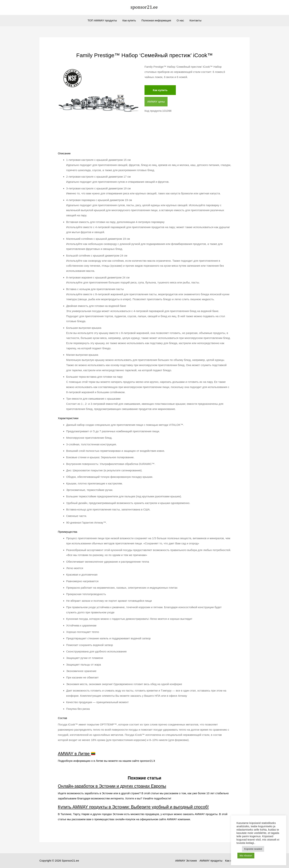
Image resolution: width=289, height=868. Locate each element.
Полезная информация (156, 20)
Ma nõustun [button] (246, 856)
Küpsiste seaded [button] (253, 849)
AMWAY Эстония (186, 861)
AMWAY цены (156, 102)
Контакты (195, 20)
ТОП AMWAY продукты (102, 20)
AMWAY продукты (211, 861)
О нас (180, 20)
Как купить (129, 20)
